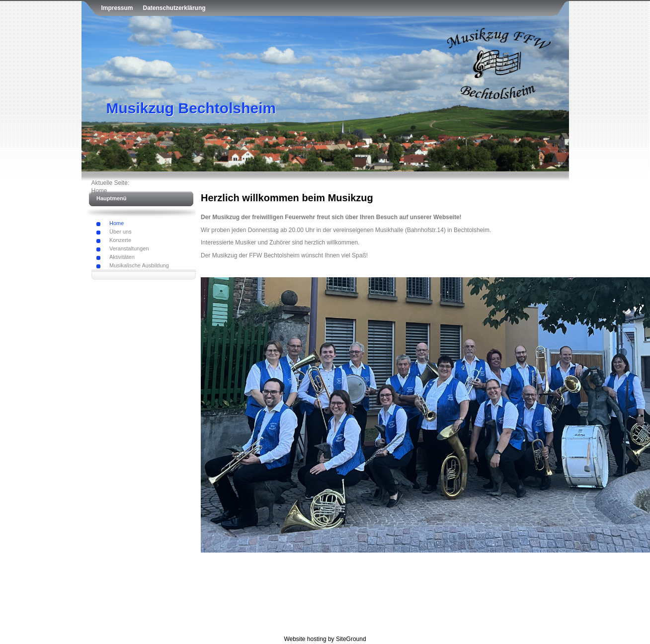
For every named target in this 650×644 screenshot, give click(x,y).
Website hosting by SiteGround (325, 639)
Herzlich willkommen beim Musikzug (287, 198)
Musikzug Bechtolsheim (191, 108)
